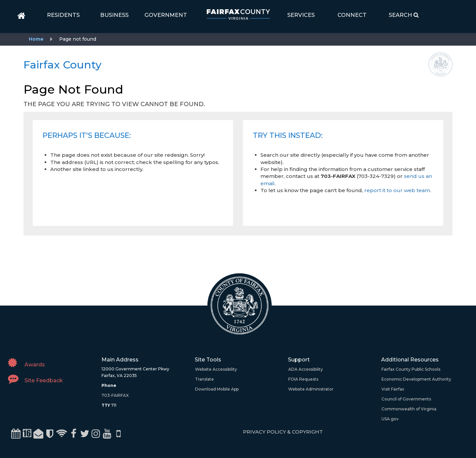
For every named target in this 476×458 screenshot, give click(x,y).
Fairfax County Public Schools (411, 369)
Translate (204, 379)
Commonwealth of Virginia (409, 409)
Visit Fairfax (393, 389)
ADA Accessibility (306, 369)
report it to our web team (397, 190)
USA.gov (390, 419)
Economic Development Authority (416, 379)
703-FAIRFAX (115, 395)
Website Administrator (311, 389)
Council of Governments (406, 399)
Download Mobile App (217, 389)
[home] (21, 16)
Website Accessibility (216, 369)
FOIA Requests (303, 379)
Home (36, 39)
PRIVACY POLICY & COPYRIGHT (283, 432)
